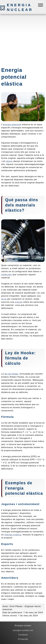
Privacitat (23, 639)
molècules (7, 274)
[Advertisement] (23, 39)
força (4, 299)
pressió (19, 302)
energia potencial (12, 124)
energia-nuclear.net (23, 630)
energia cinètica (13, 535)
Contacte (23, 635)
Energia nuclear (20, 7)
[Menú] (41, 6)
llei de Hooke (11, 374)
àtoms (9, 161)
